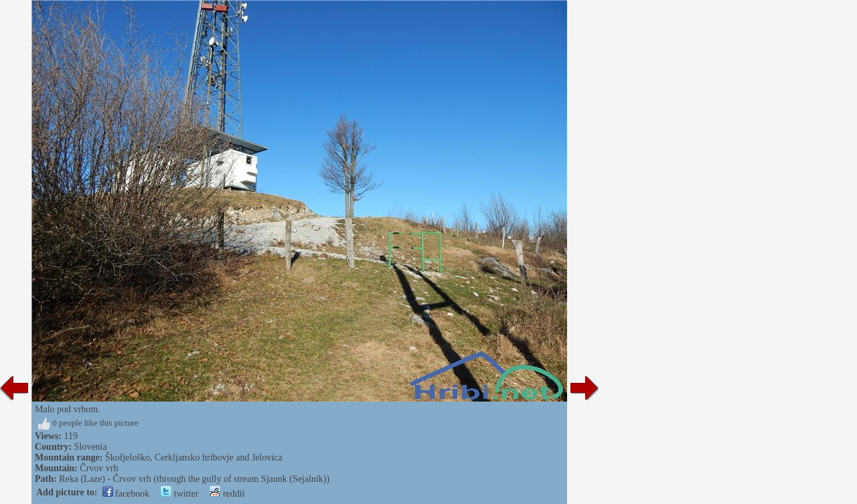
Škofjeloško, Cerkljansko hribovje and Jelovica (194, 457)
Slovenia (91, 447)
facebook (126, 494)
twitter (179, 494)
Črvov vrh (99, 468)
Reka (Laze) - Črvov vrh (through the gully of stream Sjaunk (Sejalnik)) (194, 479)
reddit (227, 494)
